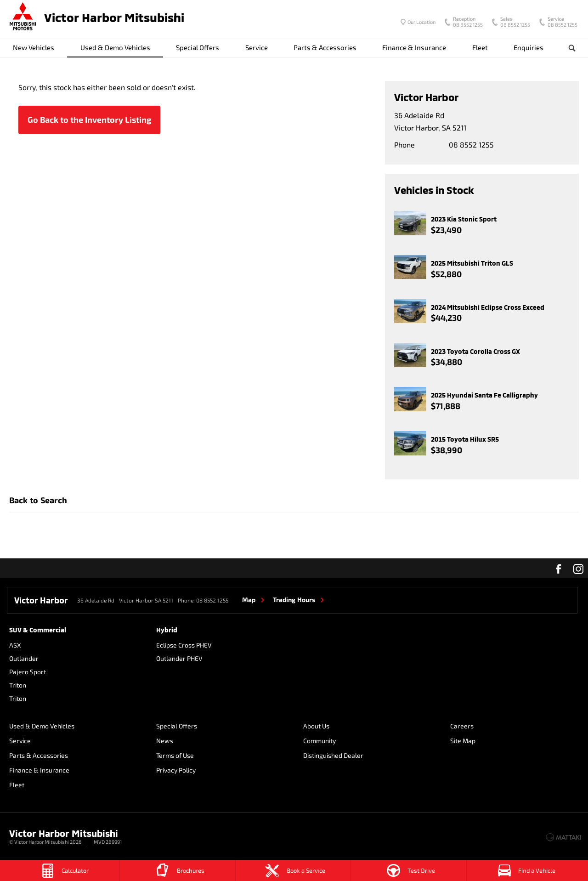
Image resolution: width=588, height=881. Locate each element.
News (165, 741)
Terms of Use (175, 755)
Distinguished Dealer (333, 755)
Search (567, 48)
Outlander (24, 658)
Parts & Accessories (325, 47)
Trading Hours (294, 600)
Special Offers (198, 47)
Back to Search (38, 500)
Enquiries (529, 47)
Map (249, 600)
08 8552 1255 (466, 23)
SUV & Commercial (38, 630)
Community (319, 741)
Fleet (480, 47)
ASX (15, 645)
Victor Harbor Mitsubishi (114, 17)
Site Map (463, 741)
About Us (316, 726)
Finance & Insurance (414, 47)
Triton (18, 685)
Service (257, 47)
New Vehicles (34, 47)
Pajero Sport (28, 672)
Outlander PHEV (179, 658)
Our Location (421, 22)
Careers (462, 726)
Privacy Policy (176, 770)
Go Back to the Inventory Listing (89, 119)
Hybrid (167, 630)
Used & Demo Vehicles (115, 47)
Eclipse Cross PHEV (184, 645)
